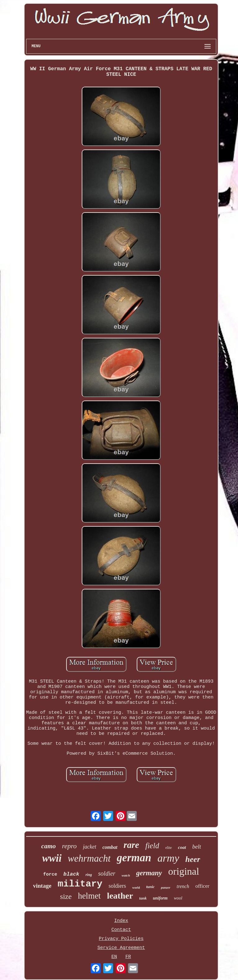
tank (143, 898)
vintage (42, 886)
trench (183, 886)
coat (182, 847)
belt (197, 847)
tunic (150, 887)
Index (121, 921)
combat (110, 847)
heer (193, 859)
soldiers (117, 886)
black (71, 874)
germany (149, 873)
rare (131, 845)
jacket (90, 847)
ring (89, 875)
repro (69, 846)
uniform (160, 898)
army (168, 858)
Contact (121, 930)
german (134, 858)
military (80, 884)
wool (178, 898)
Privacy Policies (121, 939)
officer (202, 886)
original (184, 871)
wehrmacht (89, 858)
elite (169, 848)
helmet (89, 896)
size (66, 896)
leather (120, 896)
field (152, 846)
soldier (107, 873)
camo (49, 846)
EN (114, 957)
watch (126, 875)
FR (128, 957)
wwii (52, 858)
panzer (166, 887)
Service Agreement (121, 948)
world (136, 888)
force (50, 875)
